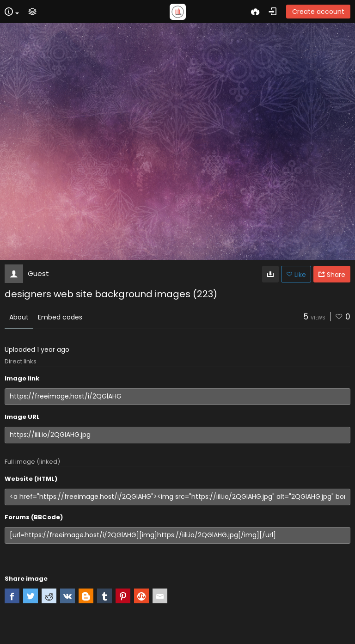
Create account (318, 12)
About (19, 317)
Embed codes (60, 317)
